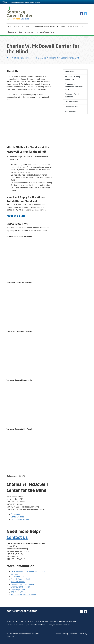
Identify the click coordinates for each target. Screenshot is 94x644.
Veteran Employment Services (45, 26)
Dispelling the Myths (19, 590)
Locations (12, 32)
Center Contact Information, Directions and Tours (74, 87)
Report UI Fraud (33, 621)
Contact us (17, 538)
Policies (58, 634)
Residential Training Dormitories (72, 78)
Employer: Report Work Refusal (59, 625)
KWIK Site (23, 621)
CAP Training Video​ (19, 592)
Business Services (26, 32)
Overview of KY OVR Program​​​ (23, 584)
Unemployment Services (19, 26)
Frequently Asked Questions (72, 96)
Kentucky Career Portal (45, 32)
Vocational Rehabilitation (72, 26)
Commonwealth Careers (15, 625)
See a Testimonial (18, 582)
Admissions (69, 72)
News (9, 621)
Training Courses (71, 102)
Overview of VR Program (21, 587)
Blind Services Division (20, 520)
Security (65, 634)
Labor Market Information (49, 621)
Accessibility (83, 634)
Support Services (71, 107)
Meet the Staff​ (16, 216)
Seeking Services (40, 58)
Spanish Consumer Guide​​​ (21, 579)
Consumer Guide (18, 514)
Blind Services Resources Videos (24, 595)
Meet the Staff (70, 112)
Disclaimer (73, 634)
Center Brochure (17, 517)
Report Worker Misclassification (35, 625)
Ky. (5, 2)
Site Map (15, 621)
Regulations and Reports (68, 621)
